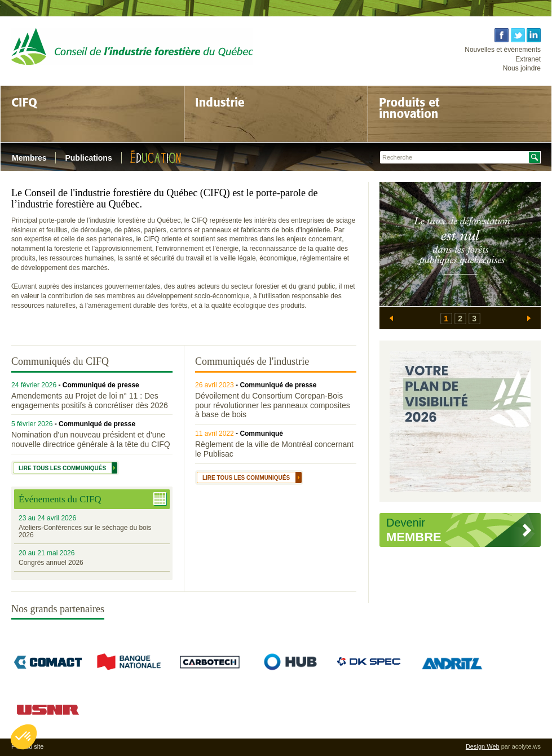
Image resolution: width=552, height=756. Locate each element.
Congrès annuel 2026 (51, 563)
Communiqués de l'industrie (252, 361)
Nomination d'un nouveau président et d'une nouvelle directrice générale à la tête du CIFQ (91, 439)
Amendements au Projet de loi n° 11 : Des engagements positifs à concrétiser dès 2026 (90, 401)
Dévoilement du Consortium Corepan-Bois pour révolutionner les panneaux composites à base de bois (273, 405)
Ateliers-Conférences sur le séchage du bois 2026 (85, 531)
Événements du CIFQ (60, 499)
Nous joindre (522, 68)
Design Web (483, 746)
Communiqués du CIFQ (60, 361)
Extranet (528, 59)
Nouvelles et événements (503, 50)
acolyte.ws (526, 746)
